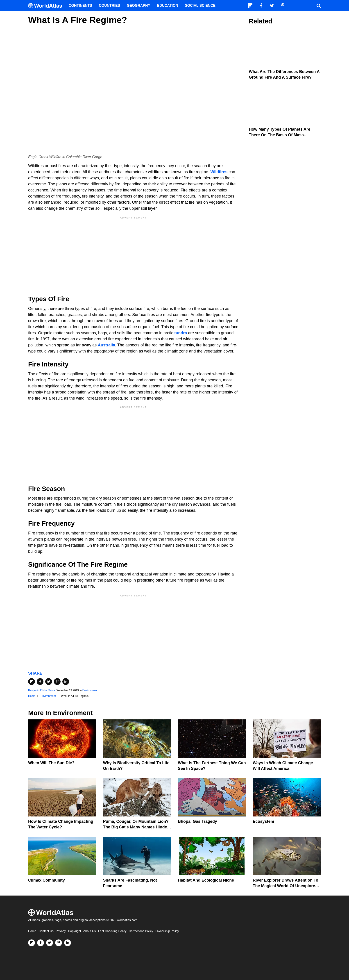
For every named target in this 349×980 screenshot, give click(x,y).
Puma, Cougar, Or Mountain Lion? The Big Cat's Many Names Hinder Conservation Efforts (136, 827)
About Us (90, 931)
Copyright (75, 931)
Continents (80, 6)
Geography (138, 6)
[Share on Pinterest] (57, 682)
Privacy (61, 931)
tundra (181, 333)
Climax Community (46, 880)
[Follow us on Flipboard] (32, 943)
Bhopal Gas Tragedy (197, 821)
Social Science (200, 6)
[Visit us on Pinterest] (59, 943)
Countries (109, 6)
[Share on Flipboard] (32, 682)
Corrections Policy (141, 931)
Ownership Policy (167, 931)
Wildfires (219, 172)
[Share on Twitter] (49, 682)
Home (32, 931)
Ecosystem (264, 821)
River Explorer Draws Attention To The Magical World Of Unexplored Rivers (286, 886)
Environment (90, 690)
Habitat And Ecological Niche (206, 880)
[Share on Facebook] (40, 682)
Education (168, 6)
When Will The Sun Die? (51, 763)
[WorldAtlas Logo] (47, 6)
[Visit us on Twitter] (50, 943)
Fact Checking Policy (112, 931)
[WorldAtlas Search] (319, 6)
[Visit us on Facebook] (41, 943)
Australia (106, 345)
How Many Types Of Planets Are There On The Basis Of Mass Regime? (280, 135)
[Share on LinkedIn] (66, 682)
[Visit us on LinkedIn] (68, 943)
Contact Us (46, 931)
